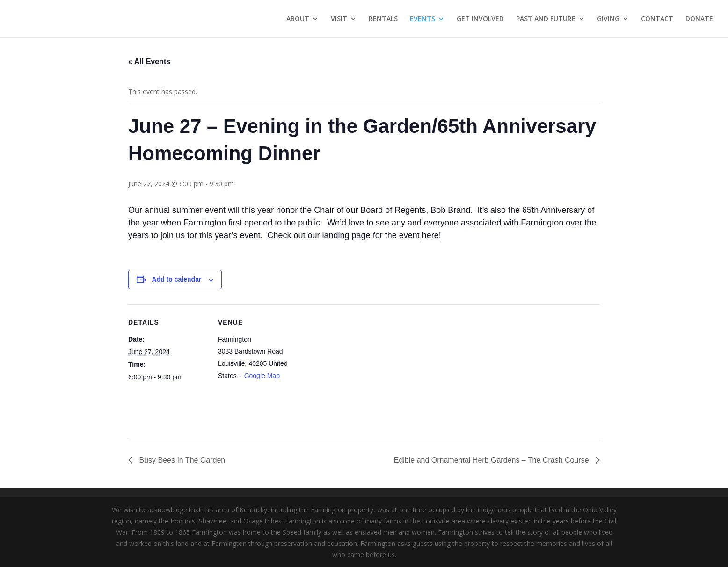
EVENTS (422, 19)
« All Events (149, 62)
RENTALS (383, 19)
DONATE (699, 19)
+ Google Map (259, 376)
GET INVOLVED (480, 19)
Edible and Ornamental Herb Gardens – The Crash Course (492, 460)
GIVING (608, 19)
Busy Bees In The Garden (181, 460)
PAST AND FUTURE (546, 19)
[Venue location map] (357, 369)
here (430, 235)
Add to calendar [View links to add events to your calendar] (177, 279)
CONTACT (657, 19)
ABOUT (298, 19)
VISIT (339, 19)
